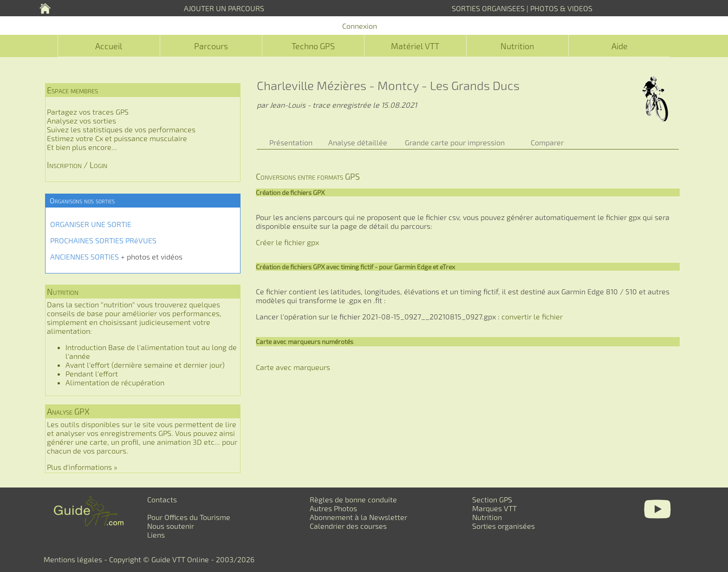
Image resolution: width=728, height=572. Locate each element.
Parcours (211, 46)
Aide (620, 46)
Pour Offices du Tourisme (189, 517)
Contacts (162, 499)
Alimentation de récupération (115, 382)
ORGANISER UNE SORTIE (91, 224)
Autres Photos (333, 508)
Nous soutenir (171, 526)
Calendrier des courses (348, 526)
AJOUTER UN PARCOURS (224, 8)
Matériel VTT (415, 46)
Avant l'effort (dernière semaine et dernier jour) (145, 365)
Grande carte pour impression (455, 142)
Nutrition (517, 46)
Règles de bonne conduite (353, 499)
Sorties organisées (504, 526)
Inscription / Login (77, 165)
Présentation (291, 142)
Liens (156, 535)
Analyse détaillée (358, 142)
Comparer (547, 142)
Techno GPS (313, 46)
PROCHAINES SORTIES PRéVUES (103, 240)
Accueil (109, 46)
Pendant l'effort (92, 374)
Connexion (360, 26)
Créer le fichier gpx (287, 242)
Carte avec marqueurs (293, 367)
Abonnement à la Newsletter (358, 517)
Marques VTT (494, 508)
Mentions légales (73, 559)
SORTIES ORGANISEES (488, 8)
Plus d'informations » (82, 467)
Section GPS (492, 499)
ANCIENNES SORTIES (84, 257)
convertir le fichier (532, 316)
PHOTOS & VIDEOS (561, 8)
